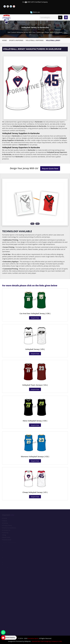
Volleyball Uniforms (35, 40)
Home (4, 40)
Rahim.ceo (35, 12)
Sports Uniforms (16, 40)
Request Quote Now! (50, 169)
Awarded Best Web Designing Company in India (47, 641)
